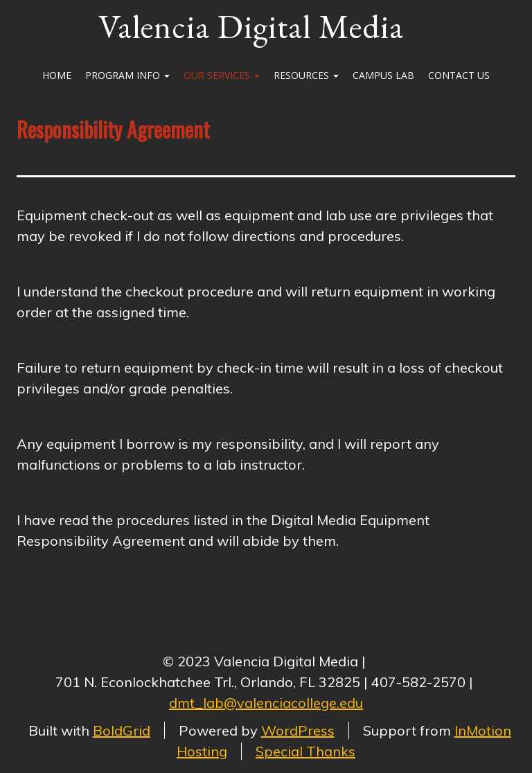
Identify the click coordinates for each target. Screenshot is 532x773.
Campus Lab (383, 75)
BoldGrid (122, 730)
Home (57, 75)
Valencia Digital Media (251, 26)
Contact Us (459, 75)
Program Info (127, 75)
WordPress (298, 730)
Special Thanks (305, 751)
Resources (306, 75)
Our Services (222, 75)
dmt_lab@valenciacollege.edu (266, 703)
